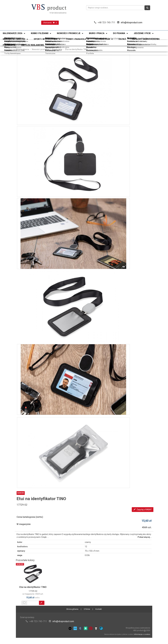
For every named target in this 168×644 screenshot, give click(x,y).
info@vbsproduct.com (132, 23)
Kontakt (99, 609)
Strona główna (22, 49)
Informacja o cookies (142, 634)
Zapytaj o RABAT (143, 510)
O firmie (87, 609)
